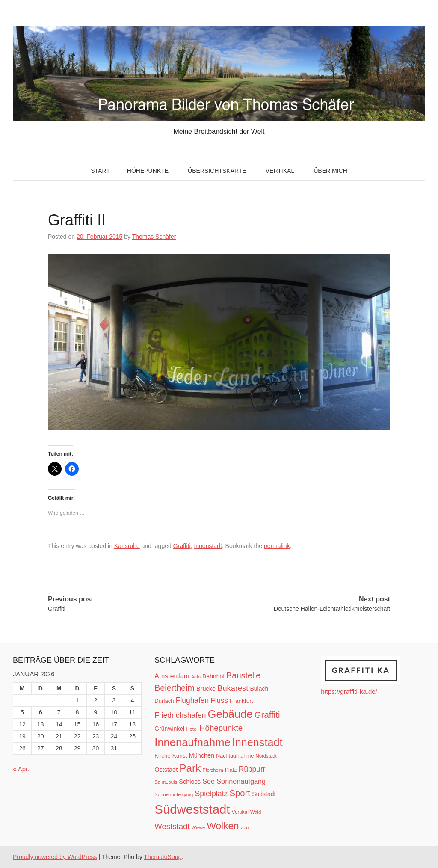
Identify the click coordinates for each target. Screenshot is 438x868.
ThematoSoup (163, 857)
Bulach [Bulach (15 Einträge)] (259, 689)
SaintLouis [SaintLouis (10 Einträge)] (166, 782)
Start (100, 171)
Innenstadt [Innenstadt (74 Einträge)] (257, 742)
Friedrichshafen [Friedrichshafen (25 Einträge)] (180, 715)
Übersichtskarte (217, 171)
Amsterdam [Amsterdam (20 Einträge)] (172, 676)
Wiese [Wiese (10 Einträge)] (198, 827)
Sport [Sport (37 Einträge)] (240, 793)
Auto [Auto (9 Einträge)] (196, 677)
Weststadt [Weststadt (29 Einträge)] (172, 826)
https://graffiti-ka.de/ (349, 692)
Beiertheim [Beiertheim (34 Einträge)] (175, 688)
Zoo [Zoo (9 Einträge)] (245, 827)
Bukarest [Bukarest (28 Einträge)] (233, 688)
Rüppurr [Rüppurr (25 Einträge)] (252, 769)
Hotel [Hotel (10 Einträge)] (192, 729)
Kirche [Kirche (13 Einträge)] (162, 756)
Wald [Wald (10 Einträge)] (256, 812)
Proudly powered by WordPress (55, 857)
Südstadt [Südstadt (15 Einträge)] (264, 794)
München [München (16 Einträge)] (202, 755)
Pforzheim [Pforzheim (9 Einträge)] (213, 770)
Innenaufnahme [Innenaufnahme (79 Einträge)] (192, 742)
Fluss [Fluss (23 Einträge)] (219, 701)
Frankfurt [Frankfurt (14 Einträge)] (241, 701)
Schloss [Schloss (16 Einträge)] (190, 782)
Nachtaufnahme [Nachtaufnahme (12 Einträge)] (235, 756)
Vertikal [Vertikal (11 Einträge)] (240, 812)
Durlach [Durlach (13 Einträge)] (164, 701)
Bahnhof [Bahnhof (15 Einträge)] (213, 676)
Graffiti (182, 546)
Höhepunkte (148, 171)
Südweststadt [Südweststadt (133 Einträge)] (192, 809)
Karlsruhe (127, 546)
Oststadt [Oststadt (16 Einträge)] (166, 770)
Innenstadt (208, 546)
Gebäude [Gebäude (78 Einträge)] (230, 714)
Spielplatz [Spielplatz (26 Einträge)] (211, 794)
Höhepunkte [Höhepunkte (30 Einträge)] (221, 728)
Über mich (330, 171)
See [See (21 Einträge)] (209, 781)
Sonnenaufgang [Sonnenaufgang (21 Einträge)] (241, 781)
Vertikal (280, 171)
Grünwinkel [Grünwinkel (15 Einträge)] (169, 729)
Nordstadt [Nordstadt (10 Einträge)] (266, 756)
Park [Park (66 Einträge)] (190, 768)
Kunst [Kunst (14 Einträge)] (180, 756)
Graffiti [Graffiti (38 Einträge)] (267, 715)
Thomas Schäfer (154, 237)
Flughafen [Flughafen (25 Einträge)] (192, 700)
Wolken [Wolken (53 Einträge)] (223, 826)
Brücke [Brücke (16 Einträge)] (206, 689)
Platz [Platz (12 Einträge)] (231, 770)
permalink (277, 546)
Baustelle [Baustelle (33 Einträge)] (243, 675)
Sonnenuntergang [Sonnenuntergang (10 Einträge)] (174, 794)
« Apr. (21, 769)
